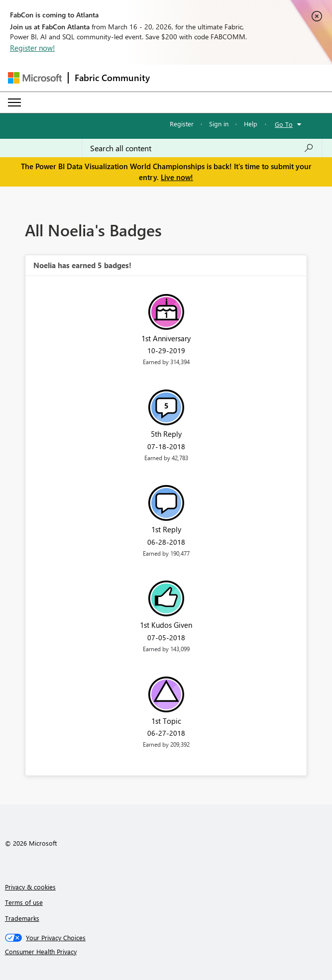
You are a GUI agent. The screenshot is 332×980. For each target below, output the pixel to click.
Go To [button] (284, 124)
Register (182, 124)
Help (251, 124)
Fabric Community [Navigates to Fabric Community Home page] (112, 78)
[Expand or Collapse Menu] (14, 102)
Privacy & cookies (30, 887)
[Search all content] (202, 148)
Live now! (177, 177)
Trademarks (22, 918)
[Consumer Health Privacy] (166, 952)
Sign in (219, 124)
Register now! (32, 48)
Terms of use (24, 902)
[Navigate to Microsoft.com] (35, 78)
